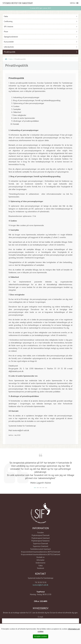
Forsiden (41, 532)
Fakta (6, 16)
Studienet (40, 568)
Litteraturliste (9, 47)
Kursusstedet (9, 42)
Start (6, 59)
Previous (7, 473)
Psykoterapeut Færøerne (40, 541)
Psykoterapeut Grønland (41, 538)
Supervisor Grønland (40, 546)
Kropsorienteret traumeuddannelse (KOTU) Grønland (41, 554)
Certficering (8, 21)
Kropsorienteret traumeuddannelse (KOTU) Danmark (41, 552)
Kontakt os (41, 557)
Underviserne (40, 563)
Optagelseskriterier (11, 37)
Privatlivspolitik (10, 52)
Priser (6, 31)
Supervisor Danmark (40, 543)
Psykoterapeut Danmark (41, 535)
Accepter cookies (41, 636)
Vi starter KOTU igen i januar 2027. (40, 8)
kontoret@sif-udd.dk (40, 585)
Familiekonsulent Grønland (40, 549)
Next (74, 473)
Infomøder (40, 560)
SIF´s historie (9, 26)
